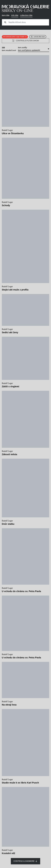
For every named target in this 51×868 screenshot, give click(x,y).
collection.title (26, 15)
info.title (15, 15)
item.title (6, 15)
